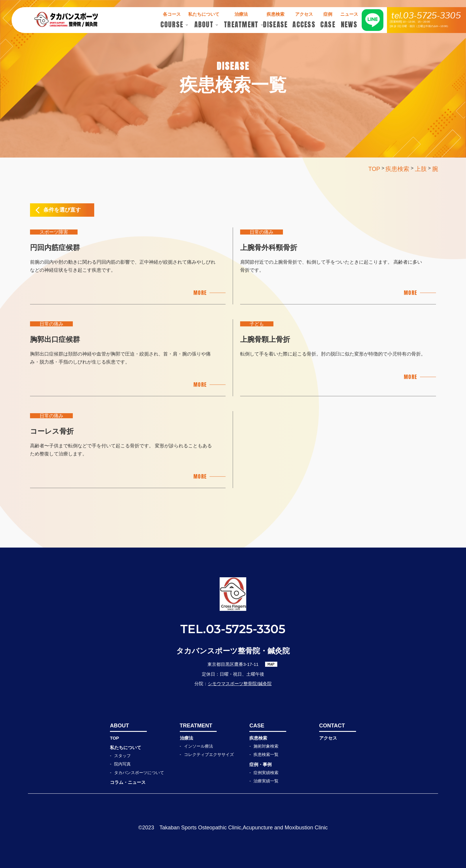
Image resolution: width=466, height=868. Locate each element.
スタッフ (122, 756)
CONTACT (332, 726)
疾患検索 (258, 738)
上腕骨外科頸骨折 (269, 247)
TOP (115, 738)
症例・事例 (260, 764)
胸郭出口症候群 (55, 339)
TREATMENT (196, 726)
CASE (257, 726)
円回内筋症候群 (55, 247)
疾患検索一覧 (266, 754)
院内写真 (122, 764)
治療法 (186, 738)
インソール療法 (199, 746)
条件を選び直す (62, 210)
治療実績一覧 (266, 781)
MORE (200, 293)
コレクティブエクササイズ (209, 754)
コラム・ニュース (128, 782)
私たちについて (126, 747)
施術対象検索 (266, 746)
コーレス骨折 (52, 431)
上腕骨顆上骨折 (265, 339)
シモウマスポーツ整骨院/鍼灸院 (240, 684)
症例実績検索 (266, 773)
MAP (271, 664)
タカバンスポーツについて (139, 773)
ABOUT (119, 726)
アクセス (328, 738)
